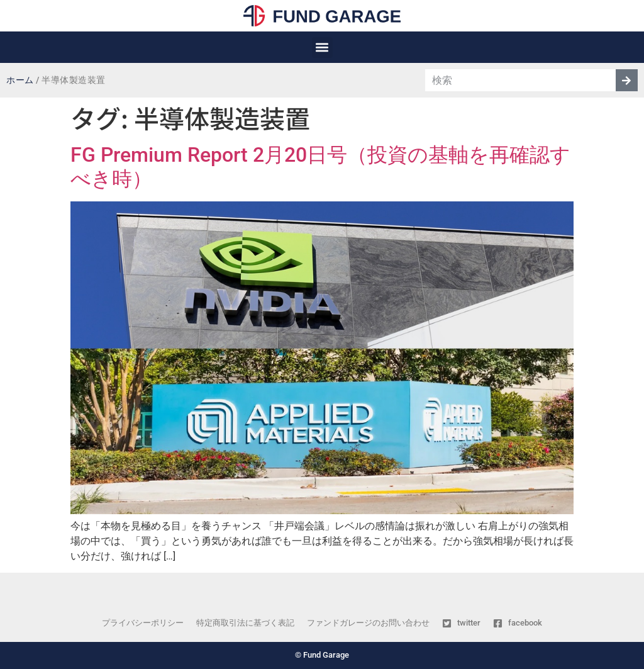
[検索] (627, 80)
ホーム (20, 80)
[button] (322, 48)
